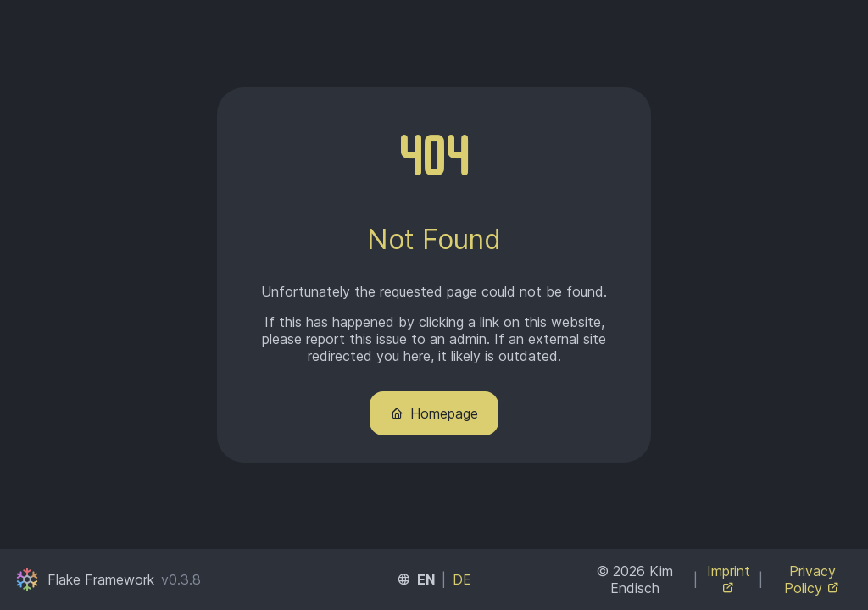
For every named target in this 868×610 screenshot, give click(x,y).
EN (426, 579)
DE (462, 579)
